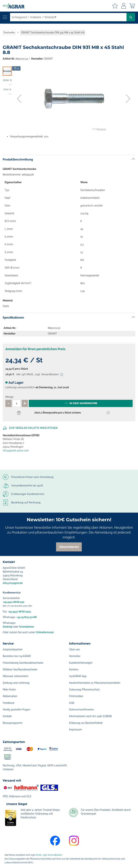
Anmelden (124, 6)
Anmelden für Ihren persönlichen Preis (35, 349)
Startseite (9, 32)
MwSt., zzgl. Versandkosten (49, 855)
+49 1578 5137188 (27, 617)
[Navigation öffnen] (5, 17)
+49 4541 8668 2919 (19, 612)
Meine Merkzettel (115, 6)
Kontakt (7, 716)
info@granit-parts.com (16, 451)
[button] (19, 99)
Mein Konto (9, 689)
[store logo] (12, 6)
